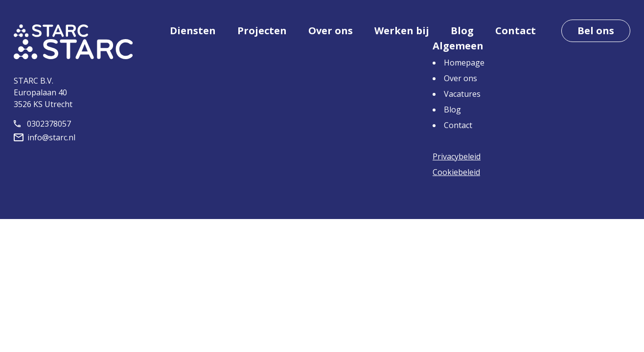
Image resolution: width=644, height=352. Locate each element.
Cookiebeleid (456, 172)
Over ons (331, 31)
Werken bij (402, 31)
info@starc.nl (45, 137)
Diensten (193, 31)
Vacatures (462, 94)
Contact (516, 31)
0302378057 (42, 124)
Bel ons (596, 31)
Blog (462, 31)
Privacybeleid (457, 156)
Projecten (262, 31)
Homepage (464, 63)
